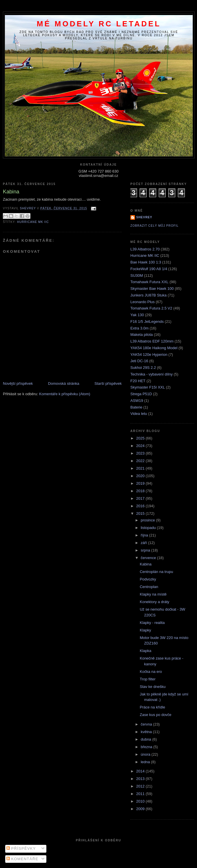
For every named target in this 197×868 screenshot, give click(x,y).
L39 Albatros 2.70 (145, 249)
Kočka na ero (151, 672)
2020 (141, 476)
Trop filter (147, 679)
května (147, 732)
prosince (148, 520)
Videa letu (139, 414)
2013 (141, 779)
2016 (141, 506)
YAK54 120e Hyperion (149, 355)
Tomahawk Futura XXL (149, 282)
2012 (141, 786)
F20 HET (138, 381)
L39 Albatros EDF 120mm (152, 341)
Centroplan (149, 587)
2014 (141, 771)
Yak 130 (137, 315)
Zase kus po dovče (155, 715)
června (147, 724)
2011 (141, 794)
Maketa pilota (142, 335)
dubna (147, 739)
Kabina (145, 564)
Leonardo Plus (143, 302)
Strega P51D (141, 394)
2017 (141, 498)
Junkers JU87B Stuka (148, 295)
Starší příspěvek (108, 383)
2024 (141, 446)
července (149, 558)
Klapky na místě (153, 594)
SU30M (137, 275)
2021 (141, 468)
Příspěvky (21, 848)
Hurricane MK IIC (33, 222)
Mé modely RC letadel (99, 24)
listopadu (149, 528)
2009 (141, 809)
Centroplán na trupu (156, 572)
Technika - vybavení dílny (152, 374)
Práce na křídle (152, 707)
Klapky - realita (152, 623)
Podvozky (148, 579)
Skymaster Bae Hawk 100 (152, 289)
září (144, 543)
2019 (141, 483)
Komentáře (22, 859)
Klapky (145, 630)
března (147, 747)
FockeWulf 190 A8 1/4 (149, 269)
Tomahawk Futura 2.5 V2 (151, 308)
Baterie (136, 407)
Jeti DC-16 (139, 361)
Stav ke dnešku (153, 687)
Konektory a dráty (154, 602)
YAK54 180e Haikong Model (154, 348)
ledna (146, 762)
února (146, 754)
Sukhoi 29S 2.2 (143, 368)
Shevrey (144, 217)
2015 (141, 513)
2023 (141, 453)
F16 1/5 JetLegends (147, 322)
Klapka (145, 651)
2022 (141, 461)
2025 (141, 438)
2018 (141, 491)
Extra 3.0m (139, 328)
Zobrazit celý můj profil (154, 226)
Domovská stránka (64, 383)
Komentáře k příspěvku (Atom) (65, 394)
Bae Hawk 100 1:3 (146, 262)
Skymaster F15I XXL (148, 387)
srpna (146, 550)
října (145, 535)
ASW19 (137, 401)
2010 (141, 801)
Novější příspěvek (18, 383)
